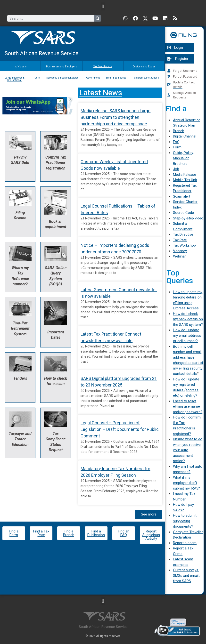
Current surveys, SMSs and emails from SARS (187, 576)
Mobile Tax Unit (185, 180)
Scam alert (182, 196)
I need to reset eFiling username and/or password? (188, 407)
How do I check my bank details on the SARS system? (188, 319)
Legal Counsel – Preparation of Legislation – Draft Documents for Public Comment (120, 429)
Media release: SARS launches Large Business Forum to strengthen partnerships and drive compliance (115, 117)
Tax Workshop (184, 245)
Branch (179, 131)
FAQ (176, 142)
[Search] (98, 18)
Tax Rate (180, 240)
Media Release (185, 175)
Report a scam (185, 543)
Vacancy (180, 251)
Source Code (183, 213)
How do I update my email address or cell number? (187, 335)
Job (176, 169)
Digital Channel (185, 136)
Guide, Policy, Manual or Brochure (183, 158)
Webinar (179, 256)
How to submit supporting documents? (185, 521)
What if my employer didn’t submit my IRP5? (186, 483)
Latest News (101, 93)
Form (177, 147)
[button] (103, 6)
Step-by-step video (188, 218)
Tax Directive (183, 234)
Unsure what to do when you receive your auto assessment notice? (188, 450)
